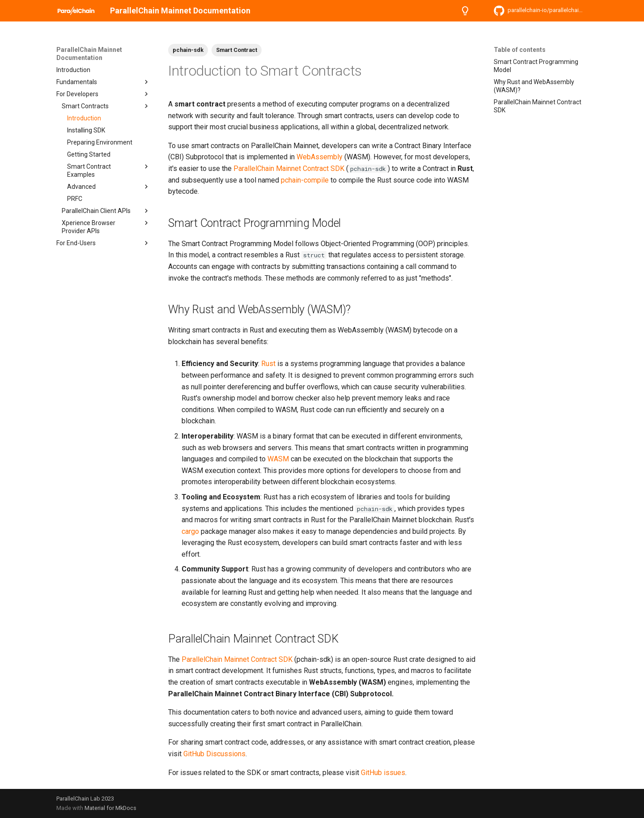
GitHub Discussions (214, 754)
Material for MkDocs (110, 808)
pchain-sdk (188, 50)
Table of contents (520, 50)
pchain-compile (305, 180)
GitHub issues (383, 773)
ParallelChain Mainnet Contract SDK (289, 168)
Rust (268, 364)
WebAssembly (320, 157)
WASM (278, 459)
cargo (190, 531)
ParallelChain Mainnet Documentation (89, 54)
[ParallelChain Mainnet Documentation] (76, 11)
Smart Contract (237, 50)
